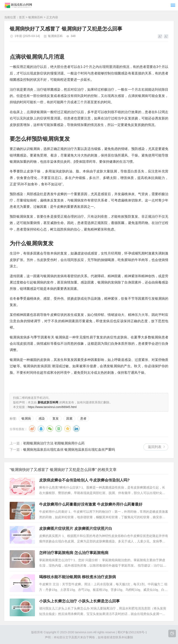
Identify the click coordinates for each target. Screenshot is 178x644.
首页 (22, 17)
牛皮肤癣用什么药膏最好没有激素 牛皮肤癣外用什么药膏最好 (91, 504)
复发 (56, 418)
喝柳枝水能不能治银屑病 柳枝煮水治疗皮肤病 (78, 577)
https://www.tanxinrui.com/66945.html (52, 407)
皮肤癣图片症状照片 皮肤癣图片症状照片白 (76, 529)
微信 (50, 429)
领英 (76, 429)
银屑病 (26, 418)
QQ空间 (68, 429)
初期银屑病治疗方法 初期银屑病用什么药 (54, 443)
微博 (32, 429)
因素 (69, 418)
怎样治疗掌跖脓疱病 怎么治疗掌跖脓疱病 (74, 553)
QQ (41, 429)
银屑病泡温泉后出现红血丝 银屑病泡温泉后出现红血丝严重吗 (69, 450)
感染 (42, 418)
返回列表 (155, 447)
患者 (83, 418)
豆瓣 (59, 429)
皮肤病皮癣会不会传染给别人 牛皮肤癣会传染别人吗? (84, 480)
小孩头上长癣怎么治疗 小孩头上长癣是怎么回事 (79, 601)
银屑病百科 (36, 17)
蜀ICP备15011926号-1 (132, 632)
